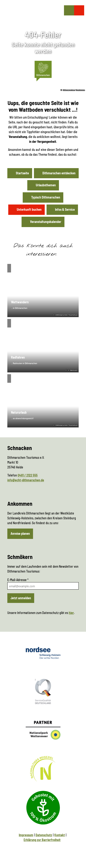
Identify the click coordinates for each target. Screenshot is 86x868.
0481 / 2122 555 (28, 475)
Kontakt (60, 835)
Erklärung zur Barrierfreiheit (42, 840)
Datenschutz (44, 835)
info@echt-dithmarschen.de (26, 480)
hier (71, 613)
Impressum (26, 835)
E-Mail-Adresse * (18, 580)
